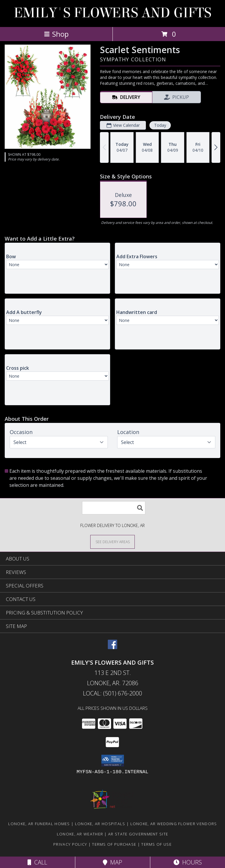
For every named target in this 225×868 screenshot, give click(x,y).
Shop (56, 34)
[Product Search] (114, 508)
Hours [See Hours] (188, 862)
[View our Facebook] (112, 647)
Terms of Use (156, 844)
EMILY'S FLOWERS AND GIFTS (113, 13)
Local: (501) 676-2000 (112, 693)
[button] (113, 761)
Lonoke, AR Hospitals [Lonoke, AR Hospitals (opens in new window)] (100, 824)
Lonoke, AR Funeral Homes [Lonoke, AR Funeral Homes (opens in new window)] (39, 824)
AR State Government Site (138, 834)
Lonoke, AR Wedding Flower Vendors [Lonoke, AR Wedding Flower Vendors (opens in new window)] (174, 824)
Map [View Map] (112, 862)
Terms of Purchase (114, 844)
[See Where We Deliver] (112, 542)
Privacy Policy (70, 844)
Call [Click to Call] (37, 862)
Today (160, 125)
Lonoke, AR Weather (80, 834)
